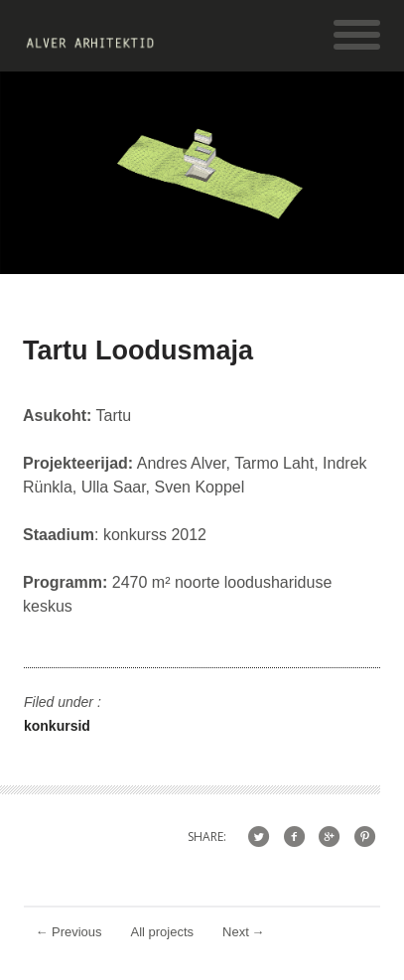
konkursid (57, 726)
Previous (69, 932)
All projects (163, 932)
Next (244, 932)
